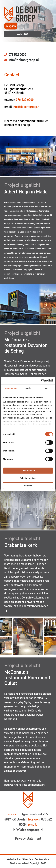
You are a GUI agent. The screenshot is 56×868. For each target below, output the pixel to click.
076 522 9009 (17, 55)
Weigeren (28, 486)
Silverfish (28, 859)
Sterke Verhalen (19, 863)
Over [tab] (46, 388)
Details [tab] (28, 388)
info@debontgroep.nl (24, 60)
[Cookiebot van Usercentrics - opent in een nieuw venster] (41, 381)
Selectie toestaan (28, 478)
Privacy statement (28, 838)
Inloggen (11, 26)
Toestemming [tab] (10, 388)
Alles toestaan (28, 470)
